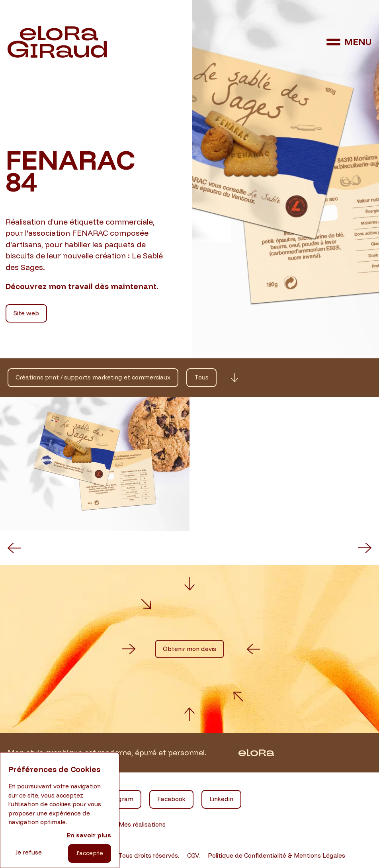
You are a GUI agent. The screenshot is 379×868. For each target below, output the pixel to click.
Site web (26, 313)
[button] (14, 548)
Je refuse (29, 852)
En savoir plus (89, 835)
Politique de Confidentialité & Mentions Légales (276, 855)
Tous (201, 377)
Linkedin (221, 799)
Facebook (171, 799)
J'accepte (90, 853)
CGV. (193, 855)
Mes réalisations (142, 824)
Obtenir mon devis (189, 649)
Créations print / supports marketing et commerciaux (93, 377)
